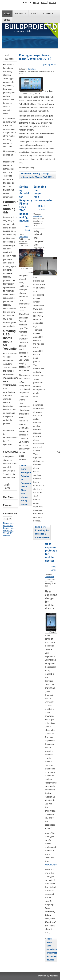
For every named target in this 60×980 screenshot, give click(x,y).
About (35, 14)
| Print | (47, 64)
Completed (32, 69)
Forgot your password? (8, 525)
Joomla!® (54, 976)
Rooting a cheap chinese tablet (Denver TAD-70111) (35, 57)
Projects (21, 14)
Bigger (36, 3)
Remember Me (10, 514)
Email (53, 64)
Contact (48, 14)
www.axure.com (52, 865)
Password (8, 505)
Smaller (52, 3)
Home (7, 14)
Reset (44, 3)
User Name (8, 497)
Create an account (8, 534)
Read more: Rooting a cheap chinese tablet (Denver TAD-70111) (38, 175)
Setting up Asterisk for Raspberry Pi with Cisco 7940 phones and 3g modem (26, 204)
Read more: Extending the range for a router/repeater (42, 532)
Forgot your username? (8, 530)
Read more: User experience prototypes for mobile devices (52, 949)
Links (7, 20)
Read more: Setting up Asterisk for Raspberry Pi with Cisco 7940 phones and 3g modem (26, 485)
